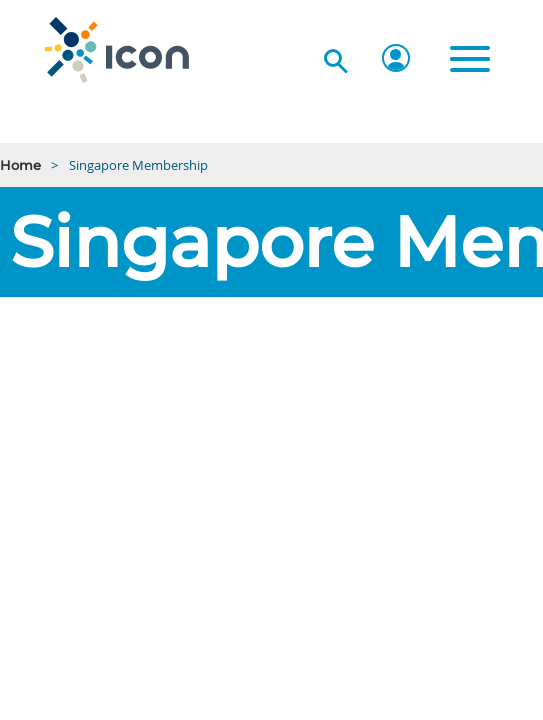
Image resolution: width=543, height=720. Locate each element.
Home (20, 165)
